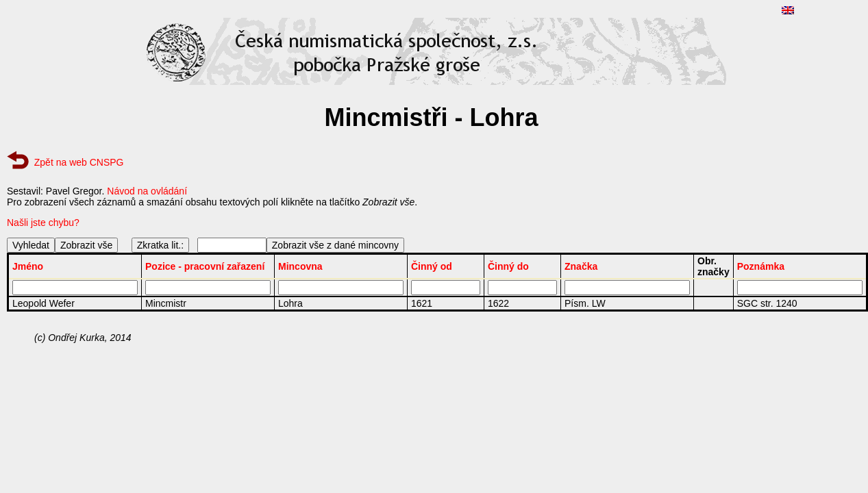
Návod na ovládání (147, 191)
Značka (581, 266)
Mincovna (300, 266)
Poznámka (761, 266)
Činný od (432, 266)
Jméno (28, 266)
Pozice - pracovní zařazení (205, 266)
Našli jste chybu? (43, 223)
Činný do (508, 266)
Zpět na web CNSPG (79, 162)
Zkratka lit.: (160, 245)
